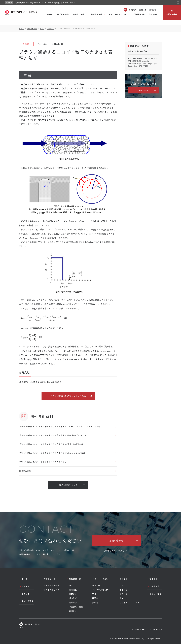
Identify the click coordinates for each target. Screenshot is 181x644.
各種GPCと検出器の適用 (138, 51)
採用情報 (153, 10)
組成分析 (73, 594)
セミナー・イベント (118, 14)
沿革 (122, 598)
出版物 (95, 602)
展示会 (95, 598)
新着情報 (133, 10)
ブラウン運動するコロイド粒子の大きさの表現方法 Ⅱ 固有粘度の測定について (54, 435)
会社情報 (153, 14)
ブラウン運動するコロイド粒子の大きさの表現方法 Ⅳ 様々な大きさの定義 (52, 453)
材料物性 (73, 590)
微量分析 (73, 602)
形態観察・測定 (76, 607)
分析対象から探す (51, 585)
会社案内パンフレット (130, 602)
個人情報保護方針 (138, 629)
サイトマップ (157, 629)
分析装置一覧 (97, 14)
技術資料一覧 (79, 14)
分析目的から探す (51, 590)
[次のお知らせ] (178, 3)
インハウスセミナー (101, 590)
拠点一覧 (123, 594)
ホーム (50, 14)
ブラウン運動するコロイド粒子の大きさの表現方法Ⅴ (43, 462)
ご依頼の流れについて (114, 551)
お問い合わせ (172, 12)
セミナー (96, 585)
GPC (42, 28)
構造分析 (73, 598)
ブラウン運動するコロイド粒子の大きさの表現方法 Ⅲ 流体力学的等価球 (51, 444)
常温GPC (50, 28)
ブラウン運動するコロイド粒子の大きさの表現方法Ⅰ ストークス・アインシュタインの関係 (60, 426)
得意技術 (143, 10)
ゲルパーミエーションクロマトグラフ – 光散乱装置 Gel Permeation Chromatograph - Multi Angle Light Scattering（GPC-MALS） (143, 62)
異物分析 (73, 611)
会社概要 (123, 590)
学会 (94, 594)
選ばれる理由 (63, 14)
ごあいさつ (124, 585)
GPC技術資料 (25, 471)
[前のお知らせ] (178, 2)
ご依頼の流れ (139, 14)
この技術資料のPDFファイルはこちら (68, 396)
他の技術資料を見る (68, 485)
